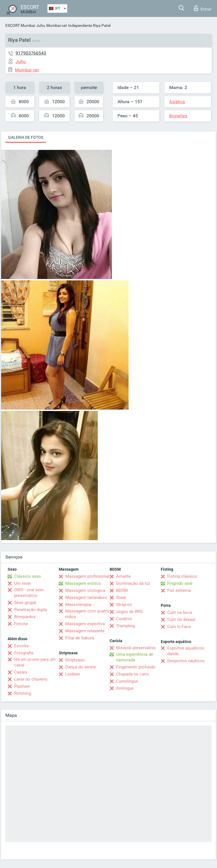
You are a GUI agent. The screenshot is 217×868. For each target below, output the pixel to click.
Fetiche (21, 624)
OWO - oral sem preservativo (29, 593)
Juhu (41, 25)
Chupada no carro (133, 674)
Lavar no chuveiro (31, 679)
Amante (123, 576)
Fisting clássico (182, 576)
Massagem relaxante (85, 631)
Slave (121, 598)
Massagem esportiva (85, 624)
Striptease (75, 660)
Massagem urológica (85, 590)
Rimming (22, 693)
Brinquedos (25, 617)
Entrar (203, 8)
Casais (21, 672)
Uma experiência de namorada (135, 657)
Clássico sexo (28, 576)
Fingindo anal (180, 583)
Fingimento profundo (136, 667)
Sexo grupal (25, 603)
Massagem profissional (87, 576)
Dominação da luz (133, 583)
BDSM (122, 590)
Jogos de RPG (129, 612)
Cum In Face (179, 627)
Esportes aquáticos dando (186, 651)
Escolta (21, 646)
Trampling (125, 626)
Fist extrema (179, 590)
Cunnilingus (127, 681)
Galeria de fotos (26, 137)
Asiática (177, 102)
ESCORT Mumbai (20, 25)
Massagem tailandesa (86, 598)
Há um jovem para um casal (35, 662)
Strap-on (124, 605)
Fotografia (24, 653)
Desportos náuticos (186, 661)
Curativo (124, 619)
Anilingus (125, 688)
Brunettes (178, 116)
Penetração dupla (31, 610)
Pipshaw (22, 686)
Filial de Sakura (80, 638)
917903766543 (31, 53)
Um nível (22, 583)
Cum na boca (180, 612)
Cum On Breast (181, 620)
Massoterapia (78, 605)
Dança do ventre (81, 667)
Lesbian (73, 674)
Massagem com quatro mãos (87, 614)
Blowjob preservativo (136, 648)
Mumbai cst (57, 25)
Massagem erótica (83, 583)
